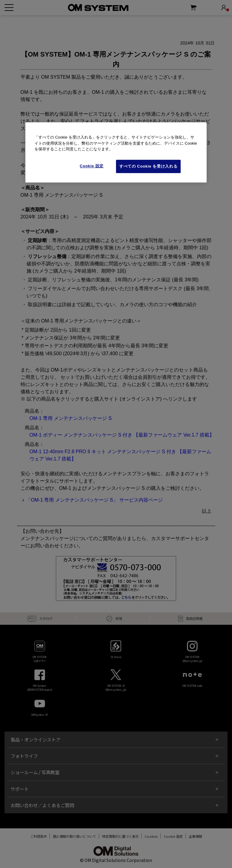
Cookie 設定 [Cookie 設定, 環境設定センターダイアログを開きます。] (92, 166)
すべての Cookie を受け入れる (148, 166)
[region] (116, 153)
